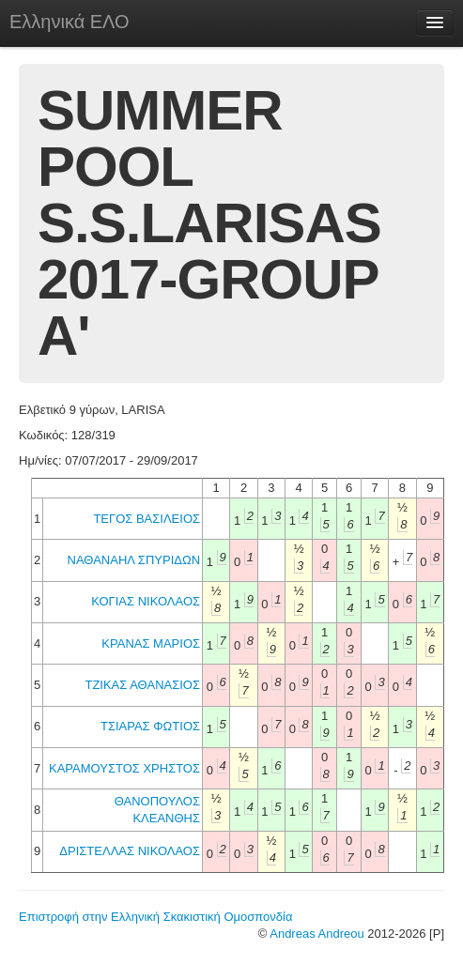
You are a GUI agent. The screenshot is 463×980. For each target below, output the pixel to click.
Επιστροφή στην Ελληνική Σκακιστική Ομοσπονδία (155, 917)
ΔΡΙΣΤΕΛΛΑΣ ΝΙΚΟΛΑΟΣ (130, 851)
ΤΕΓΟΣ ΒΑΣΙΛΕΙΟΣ (147, 519)
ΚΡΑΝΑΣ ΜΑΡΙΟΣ (151, 643)
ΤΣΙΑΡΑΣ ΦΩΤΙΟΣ (150, 726)
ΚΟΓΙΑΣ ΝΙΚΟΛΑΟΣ (146, 601)
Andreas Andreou (316, 934)
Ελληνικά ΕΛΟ (69, 22)
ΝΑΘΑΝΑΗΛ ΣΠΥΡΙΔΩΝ (134, 560)
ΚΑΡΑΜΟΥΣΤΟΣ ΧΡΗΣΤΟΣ (124, 768)
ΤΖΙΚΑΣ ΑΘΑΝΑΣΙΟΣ (142, 685)
